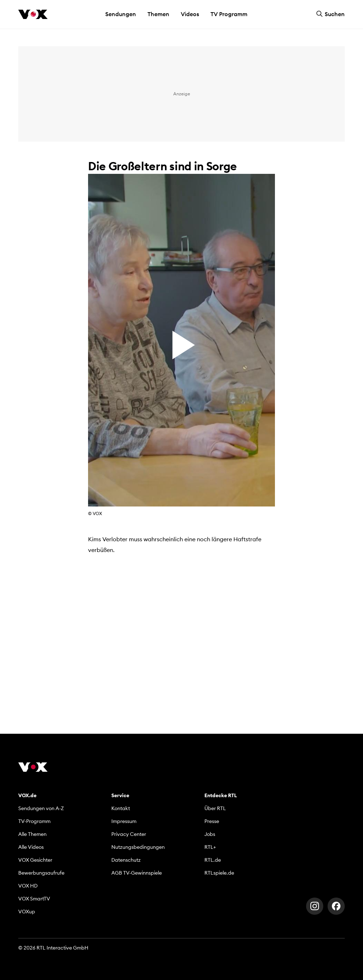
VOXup (27, 912)
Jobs (210, 834)
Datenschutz (126, 860)
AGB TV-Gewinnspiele (137, 873)
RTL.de (213, 860)
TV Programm (229, 14)
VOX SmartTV (34, 899)
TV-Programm (34, 821)
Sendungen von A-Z (41, 808)
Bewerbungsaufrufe (41, 873)
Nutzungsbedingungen (138, 847)
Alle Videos (31, 847)
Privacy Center (129, 834)
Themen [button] (158, 14)
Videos (190, 14)
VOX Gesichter (35, 860)
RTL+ (210, 847)
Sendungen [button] (121, 14)
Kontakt (121, 808)
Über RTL (215, 808)
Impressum (124, 821)
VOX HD (28, 886)
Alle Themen (32, 834)
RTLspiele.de (219, 873)
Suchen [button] (330, 14)
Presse (212, 821)
